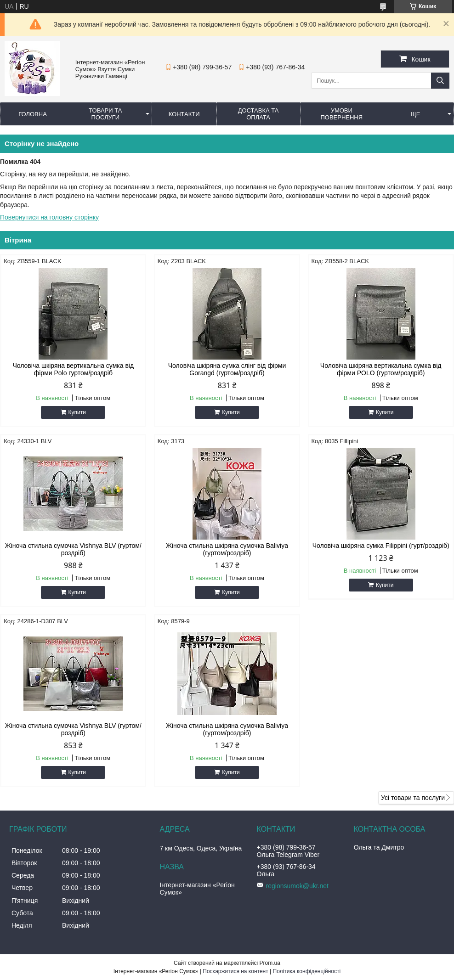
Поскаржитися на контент (235, 971)
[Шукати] (440, 81)
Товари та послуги (105, 114)
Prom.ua (270, 963)
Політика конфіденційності (307, 971)
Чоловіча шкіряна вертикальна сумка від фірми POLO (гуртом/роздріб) (381, 369)
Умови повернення (341, 114)
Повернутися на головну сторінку (49, 217)
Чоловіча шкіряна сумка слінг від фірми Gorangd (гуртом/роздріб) (227, 369)
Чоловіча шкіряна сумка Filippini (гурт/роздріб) (381, 546)
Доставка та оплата (258, 114)
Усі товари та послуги (413, 798)
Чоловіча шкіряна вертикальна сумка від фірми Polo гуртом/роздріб (73, 369)
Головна (33, 114)
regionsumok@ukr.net (297, 886)
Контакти (184, 114)
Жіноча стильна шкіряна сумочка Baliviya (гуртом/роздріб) (227, 549)
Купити (77, 412)
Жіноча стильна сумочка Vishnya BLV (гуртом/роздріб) (73, 549)
